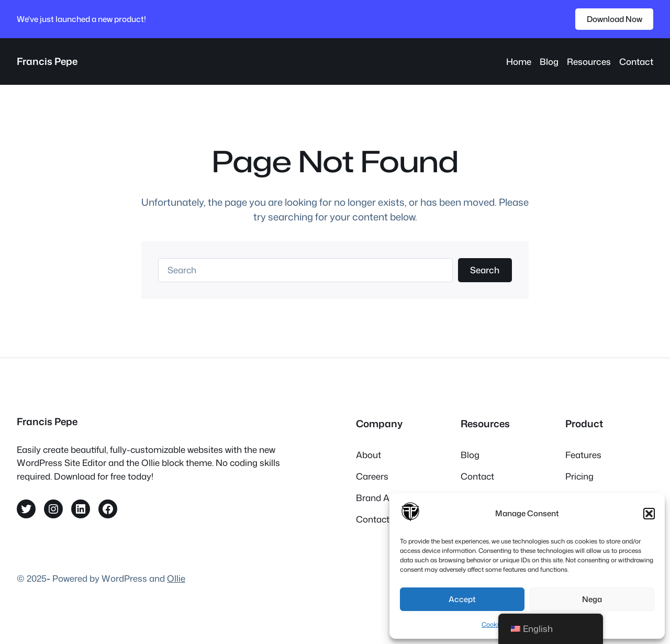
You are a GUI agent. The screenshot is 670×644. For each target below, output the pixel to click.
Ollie (176, 578)
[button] (649, 514)
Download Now (615, 19)
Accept (462, 599)
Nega (592, 599)
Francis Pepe (47, 61)
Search (485, 270)
